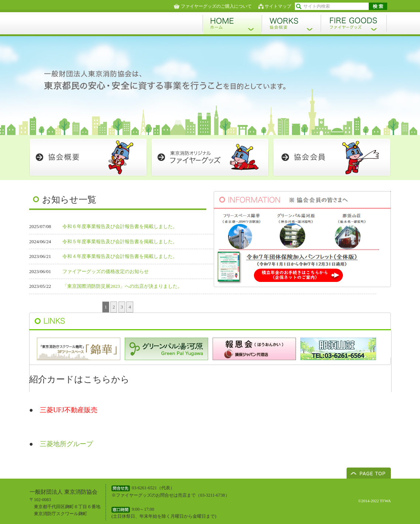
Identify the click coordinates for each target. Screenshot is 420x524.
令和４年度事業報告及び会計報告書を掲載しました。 (120, 256)
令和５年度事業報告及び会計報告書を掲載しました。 (120, 242)
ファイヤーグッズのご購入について (216, 6)
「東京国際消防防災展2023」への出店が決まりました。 (122, 286)
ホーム (232, 23)
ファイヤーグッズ (354, 23)
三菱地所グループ (66, 444)
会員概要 (88, 158)
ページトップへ (369, 473)
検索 (378, 6)
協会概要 (291, 23)
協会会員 (332, 158)
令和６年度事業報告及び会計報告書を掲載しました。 (120, 226)
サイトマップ (278, 6)
